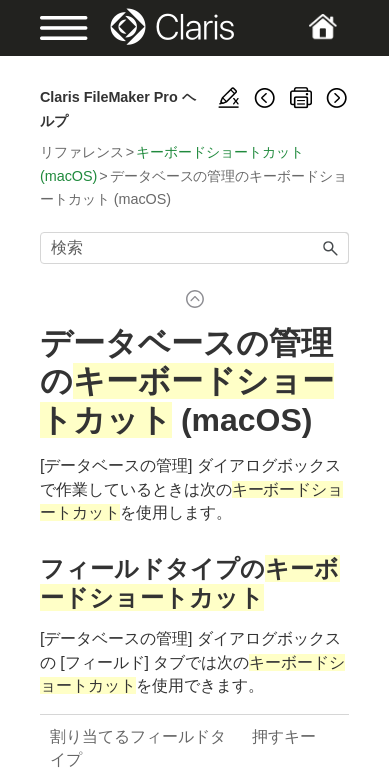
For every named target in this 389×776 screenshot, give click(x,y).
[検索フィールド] (194, 248)
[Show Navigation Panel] (54, 28)
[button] (331, 248)
